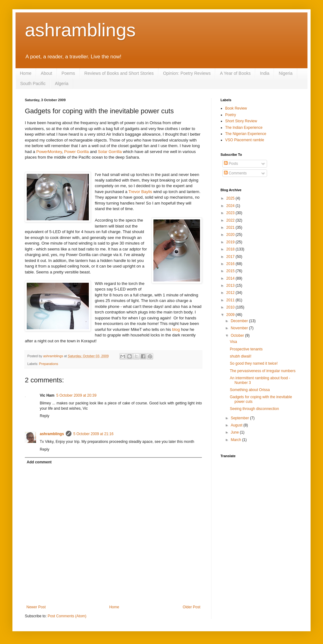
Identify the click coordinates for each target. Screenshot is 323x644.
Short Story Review (241, 121)
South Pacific (33, 83)
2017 (231, 257)
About (46, 73)
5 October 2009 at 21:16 (93, 434)
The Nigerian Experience (246, 134)
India (265, 73)
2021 (231, 227)
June (235, 432)
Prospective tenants (246, 349)
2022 (231, 220)
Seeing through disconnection (254, 409)
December (240, 321)
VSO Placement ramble (245, 140)
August (237, 425)
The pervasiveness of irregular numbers (263, 371)
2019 (231, 242)
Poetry (231, 115)
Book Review (236, 108)
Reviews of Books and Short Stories (119, 73)
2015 (231, 271)
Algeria (62, 83)
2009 (231, 315)
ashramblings (80, 30)
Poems (68, 73)
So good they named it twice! (254, 363)
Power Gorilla (77, 152)
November (240, 328)
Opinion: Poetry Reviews (187, 73)
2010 (231, 307)
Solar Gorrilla (110, 152)
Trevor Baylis (140, 192)
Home (26, 73)
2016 (231, 264)
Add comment (39, 462)
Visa (233, 342)
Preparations (49, 364)
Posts (231, 164)
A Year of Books (235, 73)
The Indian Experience (244, 128)
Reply (45, 416)
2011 (231, 300)
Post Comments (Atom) (67, 616)
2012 (231, 293)
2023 (231, 213)
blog (177, 329)
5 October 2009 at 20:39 (76, 395)
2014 (231, 278)
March (237, 440)
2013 (231, 286)
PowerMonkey (49, 152)
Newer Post (36, 607)
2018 (231, 249)
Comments (235, 173)
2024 (231, 206)
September (240, 418)
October (238, 336)
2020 (231, 235)
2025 (231, 198)
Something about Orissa (250, 390)
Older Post (191, 607)
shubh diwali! (241, 356)
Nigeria (285, 73)
